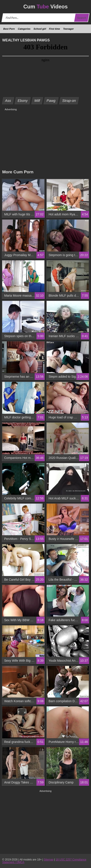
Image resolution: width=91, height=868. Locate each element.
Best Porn (9, 29)
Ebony (23, 101)
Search (82, 18)
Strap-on (69, 101)
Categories (24, 29)
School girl (40, 29)
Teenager (68, 29)
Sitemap (49, 860)
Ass (8, 101)
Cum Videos (46, 7)
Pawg (51, 101)
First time (55, 29)
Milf (37, 101)
